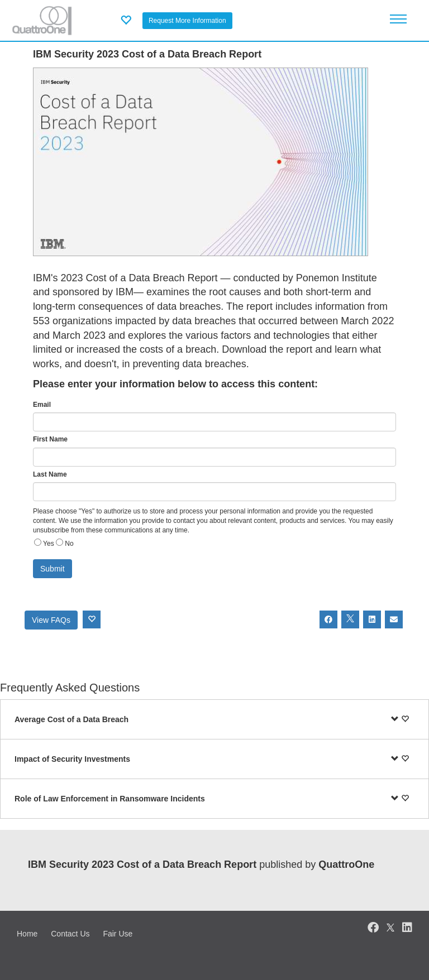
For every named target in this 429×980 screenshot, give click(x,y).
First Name (50, 439)
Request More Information (187, 21)
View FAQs (51, 620)
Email (42, 405)
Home (27, 934)
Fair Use (118, 934)
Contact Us (70, 934)
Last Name (50, 474)
